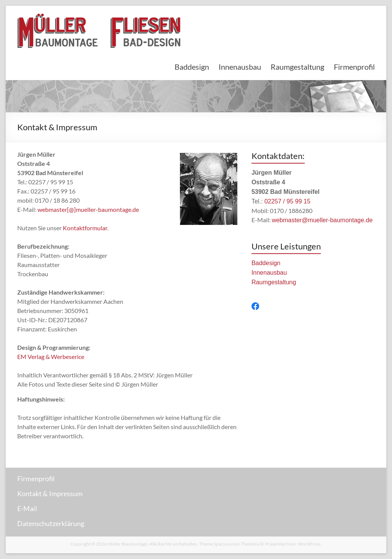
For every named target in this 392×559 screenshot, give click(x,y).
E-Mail (27, 508)
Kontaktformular (85, 228)
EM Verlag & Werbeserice (51, 357)
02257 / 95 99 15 (287, 201)
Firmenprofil (354, 67)
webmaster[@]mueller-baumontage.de (88, 209)
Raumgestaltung (297, 67)
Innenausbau (240, 67)
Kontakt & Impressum (50, 493)
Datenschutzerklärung (51, 523)
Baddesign (192, 67)
